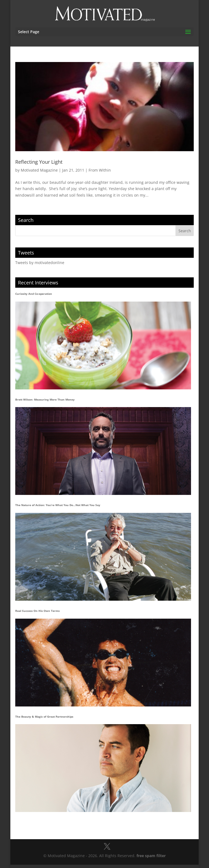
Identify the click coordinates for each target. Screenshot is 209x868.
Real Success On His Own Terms (37, 611)
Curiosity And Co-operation (34, 294)
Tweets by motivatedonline (40, 263)
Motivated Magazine (39, 170)
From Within (100, 170)
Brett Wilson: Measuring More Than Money (45, 399)
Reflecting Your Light (39, 162)
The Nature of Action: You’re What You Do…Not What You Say (58, 505)
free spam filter (151, 856)
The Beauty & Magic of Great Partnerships (44, 717)
